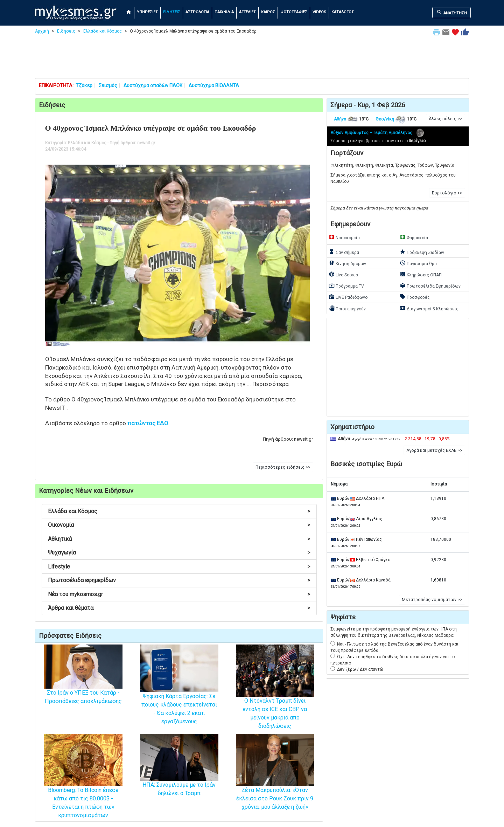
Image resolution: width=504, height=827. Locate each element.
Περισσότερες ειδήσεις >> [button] (283, 467)
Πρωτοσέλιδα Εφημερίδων (430, 285)
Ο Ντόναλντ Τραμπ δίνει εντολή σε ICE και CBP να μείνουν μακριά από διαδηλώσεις (275, 698)
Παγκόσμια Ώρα (418, 263)
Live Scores (343, 274)
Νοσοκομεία (344, 237)
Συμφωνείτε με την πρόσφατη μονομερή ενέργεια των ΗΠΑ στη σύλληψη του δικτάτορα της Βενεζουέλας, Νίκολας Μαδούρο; (394, 632)
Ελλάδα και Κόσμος (103, 31)
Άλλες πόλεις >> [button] (446, 119)
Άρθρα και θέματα (179, 608)
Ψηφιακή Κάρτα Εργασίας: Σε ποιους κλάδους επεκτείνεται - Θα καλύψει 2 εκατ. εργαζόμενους (179, 695)
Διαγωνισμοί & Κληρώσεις (429, 308)
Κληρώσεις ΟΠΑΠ (421, 274)
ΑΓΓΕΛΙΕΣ (247, 12)
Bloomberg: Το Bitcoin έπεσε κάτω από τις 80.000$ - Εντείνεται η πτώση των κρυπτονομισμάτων (83, 787)
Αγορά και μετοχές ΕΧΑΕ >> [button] (434, 450)
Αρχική (42, 31)
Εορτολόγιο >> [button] (447, 193)
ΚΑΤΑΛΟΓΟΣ (343, 12)
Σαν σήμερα (344, 252)
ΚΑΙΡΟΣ (268, 12)
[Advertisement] (252, 60)
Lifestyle (179, 567)
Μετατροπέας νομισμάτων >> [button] (432, 600)
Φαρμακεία (414, 237)
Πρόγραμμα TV (346, 285)
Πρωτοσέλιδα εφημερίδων (179, 580)
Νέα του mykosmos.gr (179, 594)
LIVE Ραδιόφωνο (348, 297)
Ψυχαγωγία (179, 553)
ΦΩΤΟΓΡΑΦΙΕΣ (294, 12)
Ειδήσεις (66, 31)
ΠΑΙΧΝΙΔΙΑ (224, 12)
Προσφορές (415, 297)
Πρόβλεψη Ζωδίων (422, 252)
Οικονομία (179, 525)
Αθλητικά (179, 539)
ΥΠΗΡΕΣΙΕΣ (147, 12)
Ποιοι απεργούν (347, 308)
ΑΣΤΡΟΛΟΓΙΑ (197, 12)
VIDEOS (319, 12)
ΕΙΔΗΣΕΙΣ (172, 12)
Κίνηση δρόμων (347, 263)
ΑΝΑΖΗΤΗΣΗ (452, 12)
